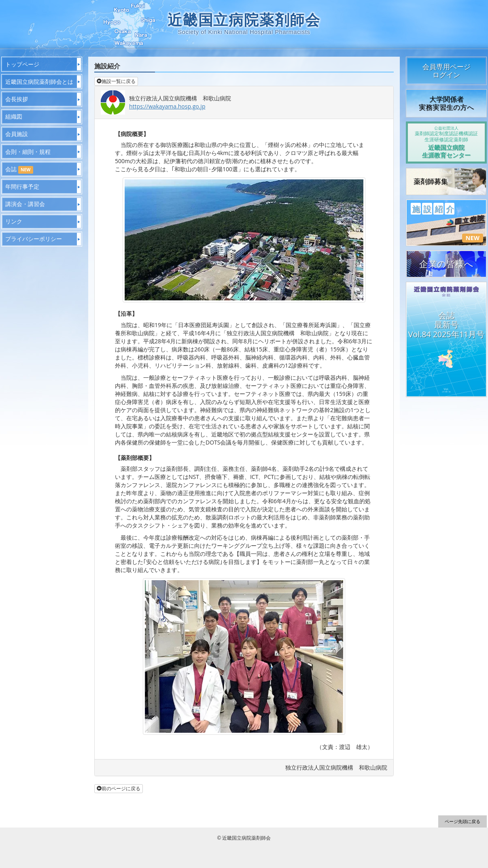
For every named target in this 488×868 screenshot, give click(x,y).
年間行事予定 (22, 186)
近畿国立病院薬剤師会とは (39, 82)
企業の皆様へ (446, 264)
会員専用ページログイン (447, 71)
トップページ (22, 64)
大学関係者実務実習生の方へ (446, 103)
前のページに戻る (119, 788)
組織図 (14, 116)
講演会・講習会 (25, 204)
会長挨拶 (17, 99)
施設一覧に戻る (116, 81)
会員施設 (17, 134)
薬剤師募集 (431, 181)
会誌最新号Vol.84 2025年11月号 (446, 325)
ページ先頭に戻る (463, 821)
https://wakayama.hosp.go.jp (167, 106)
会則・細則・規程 (28, 152)
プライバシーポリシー (34, 239)
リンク (14, 221)
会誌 (19, 169)
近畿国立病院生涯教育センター (446, 142)
